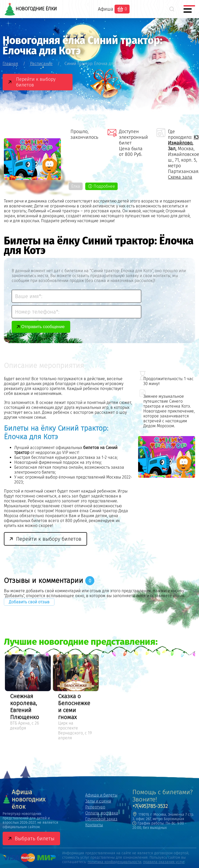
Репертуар (95, 807)
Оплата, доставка (102, 813)
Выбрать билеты (35, 838)
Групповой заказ (101, 819)
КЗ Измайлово (183, 140)
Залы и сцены (98, 801)
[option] (28, 693)
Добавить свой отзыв (29, 602)
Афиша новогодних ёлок (24, 799)
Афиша (106, 9)
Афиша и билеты (101, 795)
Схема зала (180, 177)
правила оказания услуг (164, 862)
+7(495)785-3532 (150, 806)
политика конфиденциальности (114, 862)
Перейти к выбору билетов (36, 82)
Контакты (94, 825)
